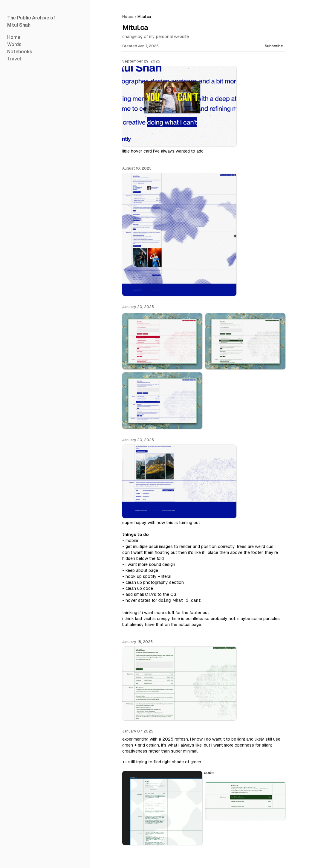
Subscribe (274, 46)
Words (14, 44)
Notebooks (20, 52)
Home (14, 37)
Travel (14, 59)
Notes (128, 17)
